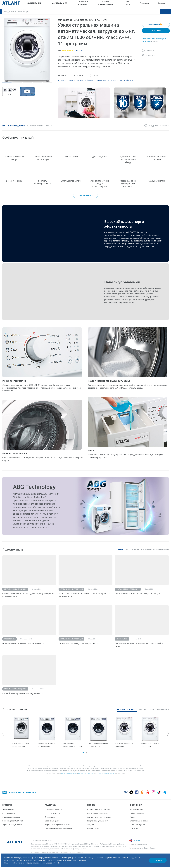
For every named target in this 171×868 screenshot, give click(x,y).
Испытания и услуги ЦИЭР (98, 813)
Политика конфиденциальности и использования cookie (45, 861)
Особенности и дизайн (13, 129)
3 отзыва (80, 53)
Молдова (140, 848)
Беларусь (133, 848)
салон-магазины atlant (69, 781)
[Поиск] (167, 4)
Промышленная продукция (98, 809)
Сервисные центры (53, 821)
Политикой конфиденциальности (74, 849)
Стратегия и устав (137, 825)
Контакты (134, 828)
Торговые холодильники (94, 4)
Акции (132, 817)
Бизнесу (135, 4)
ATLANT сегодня (136, 809)
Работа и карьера (137, 813)
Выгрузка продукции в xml (98, 821)
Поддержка (125, 4)
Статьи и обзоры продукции (155, 552)
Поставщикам (93, 828)
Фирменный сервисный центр (57, 825)
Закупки (91, 825)
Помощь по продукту (53, 809)
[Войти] (163, 4)
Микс (121, 552)
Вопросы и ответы (52, 813)
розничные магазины (106, 781)
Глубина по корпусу (127, 714)
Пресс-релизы (132, 552)
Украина (153, 848)
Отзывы (49, 129)
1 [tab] (83, 761)
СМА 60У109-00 (65, 23)
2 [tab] (87, 761)
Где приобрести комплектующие (58, 828)
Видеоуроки (50, 817)
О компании (145, 4)
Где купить (114, 4)
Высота (143, 714)
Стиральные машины (70, 4)
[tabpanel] (21, 739)
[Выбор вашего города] (153, 4)
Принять (155, 858)
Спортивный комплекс (139, 821)
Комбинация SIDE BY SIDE (13, 821)
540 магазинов (148, 41)
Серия (151, 714)
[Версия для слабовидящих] (158, 4)
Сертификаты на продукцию (99, 817)
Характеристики (35, 129)
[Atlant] (11, 4)
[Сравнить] (148, 53)
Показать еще (86, 198)
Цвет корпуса (163, 714)
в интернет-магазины (86, 781)
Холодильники (32, 4)
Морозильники (50, 4)
